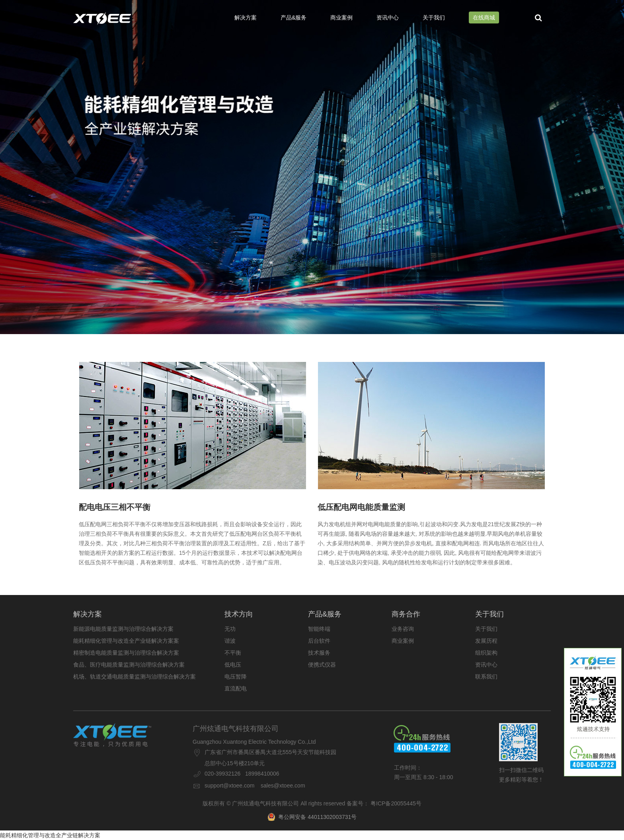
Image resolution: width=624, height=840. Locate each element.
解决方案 (246, 17)
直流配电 (236, 688)
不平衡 (233, 653)
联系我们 (486, 677)
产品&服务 (293, 17)
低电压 (233, 665)
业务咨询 (403, 629)
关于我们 (434, 17)
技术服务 (319, 653)
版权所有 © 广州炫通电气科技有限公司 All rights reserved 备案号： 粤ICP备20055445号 (312, 803)
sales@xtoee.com (283, 786)
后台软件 (319, 641)
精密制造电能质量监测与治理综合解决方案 (126, 653)
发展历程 (486, 641)
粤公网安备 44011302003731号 (312, 817)
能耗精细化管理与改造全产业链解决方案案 (126, 641)
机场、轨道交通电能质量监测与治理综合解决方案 (135, 677)
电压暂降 (236, 677)
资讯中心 (388, 17)
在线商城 (484, 17)
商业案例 (341, 17)
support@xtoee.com (230, 786)
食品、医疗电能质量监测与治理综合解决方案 (129, 665)
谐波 (230, 641)
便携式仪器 (322, 665)
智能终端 (319, 629)
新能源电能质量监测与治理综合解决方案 (123, 629)
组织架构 (486, 653)
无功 (230, 629)
